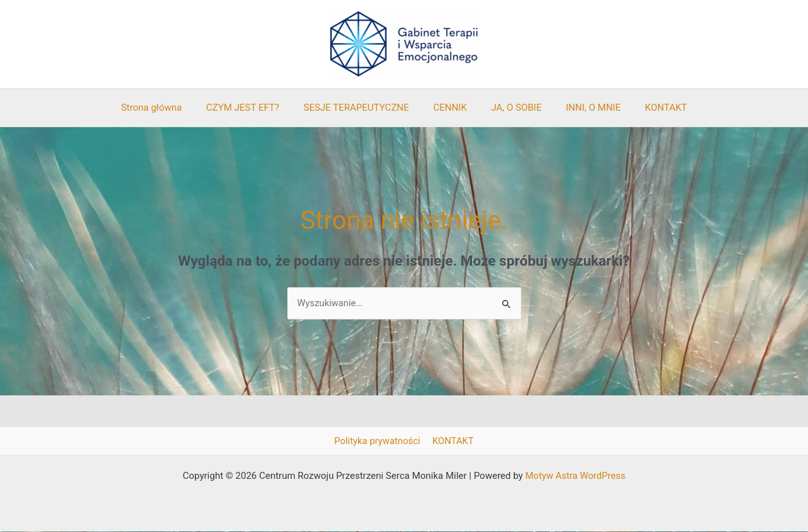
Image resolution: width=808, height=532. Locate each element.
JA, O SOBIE (511, 108)
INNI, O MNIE (583, 108)
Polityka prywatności (378, 441)
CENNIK (450, 108)
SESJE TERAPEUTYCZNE (362, 108)
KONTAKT (650, 108)
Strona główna (167, 108)
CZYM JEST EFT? (253, 108)
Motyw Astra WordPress (575, 476)
